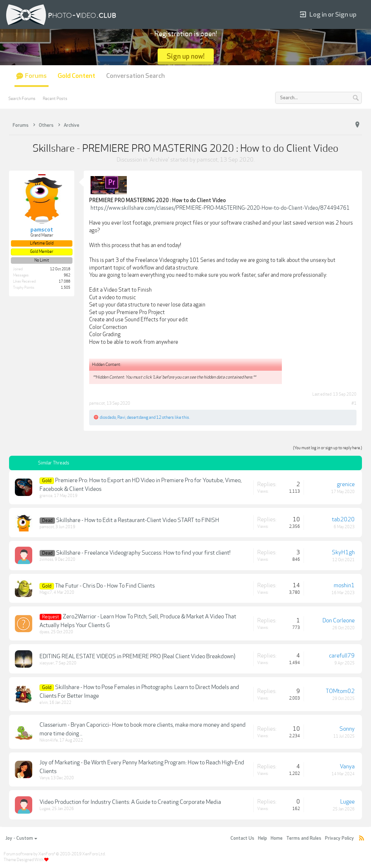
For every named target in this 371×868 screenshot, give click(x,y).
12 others (165, 417)
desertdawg (137, 417)
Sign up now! (186, 56)
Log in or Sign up (328, 15)
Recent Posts (55, 99)
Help (262, 838)
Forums (36, 76)
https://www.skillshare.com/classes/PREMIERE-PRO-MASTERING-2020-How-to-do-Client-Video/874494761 (220, 208)
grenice (46, 496)
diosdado (108, 417)
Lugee (45, 809)
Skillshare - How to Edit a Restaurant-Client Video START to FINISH (138, 520)
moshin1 (344, 585)
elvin (44, 703)
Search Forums (22, 99)
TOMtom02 (340, 691)
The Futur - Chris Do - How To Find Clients (105, 586)
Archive (159, 160)
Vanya (44, 778)
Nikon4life (49, 740)
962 (67, 275)
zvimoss (46, 560)
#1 (354, 403)
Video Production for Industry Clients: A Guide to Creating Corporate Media (130, 802)
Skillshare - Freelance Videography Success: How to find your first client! (143, 553)
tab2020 (343, 519)
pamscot (207, 160)
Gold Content (76, 76)
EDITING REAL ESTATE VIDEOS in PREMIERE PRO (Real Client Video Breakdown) (137, 656)
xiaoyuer (47, 663)
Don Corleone (339, 621)
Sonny (347, 729)
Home (277, 838)
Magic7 (46, 592)
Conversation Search (136, 76)
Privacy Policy (339, 838)
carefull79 (342, 656)
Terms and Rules (304, 838)
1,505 (66, 288)
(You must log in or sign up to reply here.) (328, 448)
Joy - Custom (21, 838)
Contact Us (242, 838)
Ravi (121, 417)
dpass (44, 632)
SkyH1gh (343, 552)
